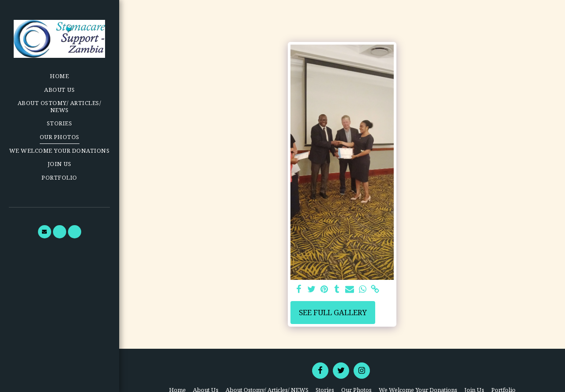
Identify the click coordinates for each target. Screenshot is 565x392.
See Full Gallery (333, 312)
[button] (45, 232)
